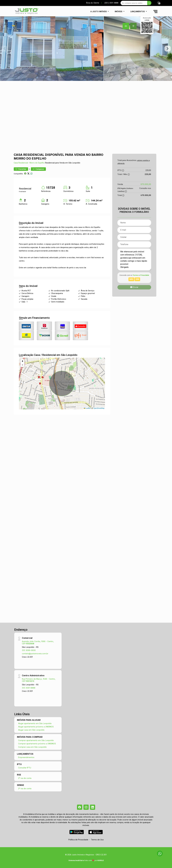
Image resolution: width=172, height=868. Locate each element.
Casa (16, 163)
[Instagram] (86, 807)
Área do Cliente (93, 3)
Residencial (23, 163)
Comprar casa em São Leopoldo (32, 747)
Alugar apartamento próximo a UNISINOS (36, 727)
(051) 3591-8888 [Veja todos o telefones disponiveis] (111, 3)
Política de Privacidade (78, 840)
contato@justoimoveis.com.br (35, 654)
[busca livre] (149, 3)
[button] (159, 3)
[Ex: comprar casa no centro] (134, 3)
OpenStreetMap (99, 408)
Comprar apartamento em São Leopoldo (36, 740)
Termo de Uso (97, 840)
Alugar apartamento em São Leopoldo (35, 723)
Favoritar (21, 169)
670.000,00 (146, 184)
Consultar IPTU (25, 768)
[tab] (126, 26)
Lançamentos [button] (138, 11)
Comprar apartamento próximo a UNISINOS (37, 744)
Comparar (38, 169)
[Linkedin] (93, 807)
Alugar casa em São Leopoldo (31, 730)
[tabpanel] (86, 49)
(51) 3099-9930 (29, 650)
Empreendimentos (26, 757)
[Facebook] (80, 807)
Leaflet (87, 408)
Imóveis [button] (119, 11)
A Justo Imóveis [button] (99, 11)
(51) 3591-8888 (29, 688)
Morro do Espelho (37, 163)
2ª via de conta (25, 778)
